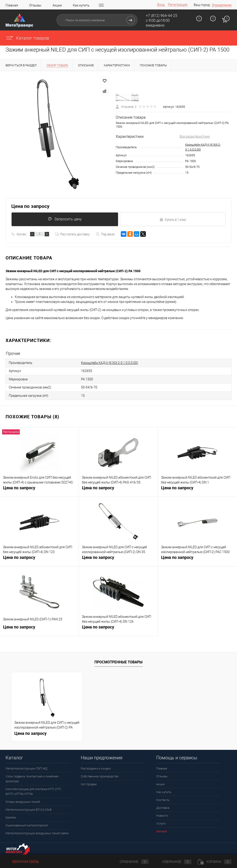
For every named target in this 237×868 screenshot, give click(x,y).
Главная (12, 5)
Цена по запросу (30, 206)
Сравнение (130, 862)
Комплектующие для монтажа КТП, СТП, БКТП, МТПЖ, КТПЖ (33, 790)
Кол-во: (22, 234)
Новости (162, 814)
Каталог (162, 830)
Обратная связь (22, 862)
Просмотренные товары (118, 661)
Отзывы (35, 5)
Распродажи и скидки (96, 767)
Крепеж (11, 816)
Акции (57, 5)
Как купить (81, 5)
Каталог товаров (27, 38)
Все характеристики (195, 136)
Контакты (163, 799)
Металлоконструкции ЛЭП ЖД (26, 767)
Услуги (161, 822)
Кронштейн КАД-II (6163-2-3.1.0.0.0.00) (110, 363)
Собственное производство (100, 775)
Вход (161, 5)
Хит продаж (89, 783)
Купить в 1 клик (173, 220)
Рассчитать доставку (72, 234)
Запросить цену (65, 219)
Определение (222, 5)
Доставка (163, 806)
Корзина (215, 862)
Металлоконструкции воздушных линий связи (37, 832)
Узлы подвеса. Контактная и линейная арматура (32, 777)
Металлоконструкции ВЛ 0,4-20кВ (29, 808)
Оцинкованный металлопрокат (27, 824)
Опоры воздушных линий (23, 800)
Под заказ (105, 234)
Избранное (173, 862)
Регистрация (178, 5)
